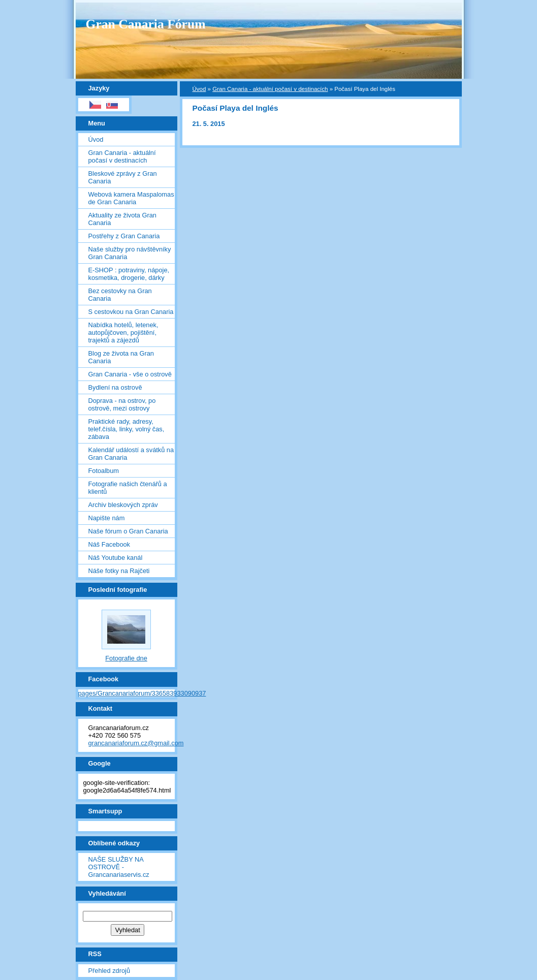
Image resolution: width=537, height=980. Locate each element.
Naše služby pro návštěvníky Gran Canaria (130, 253)
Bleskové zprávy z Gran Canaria (123, 177)
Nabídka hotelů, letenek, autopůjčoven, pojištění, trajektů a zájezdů (123, 333)
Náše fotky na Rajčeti (119, 571)
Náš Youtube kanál (116, 558)
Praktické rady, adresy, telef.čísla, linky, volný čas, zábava (127, 429)
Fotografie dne (126, 658)
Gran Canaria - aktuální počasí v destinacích (122, 156)
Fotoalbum (104, 471)
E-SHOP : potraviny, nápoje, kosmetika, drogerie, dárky (129, 274)
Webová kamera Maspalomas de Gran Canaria (131, 198)
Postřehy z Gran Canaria (124, 236)
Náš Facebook (109, 544)
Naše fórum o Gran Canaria (128, 531)
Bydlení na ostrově (115, 387)
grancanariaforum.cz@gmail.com (136, 743)
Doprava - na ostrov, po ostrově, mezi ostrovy (122, 404)
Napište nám (107, 518)
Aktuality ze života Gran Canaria (122, 219)
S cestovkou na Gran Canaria (131, 312)
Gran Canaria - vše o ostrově (130, 374)
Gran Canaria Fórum (146, 24)
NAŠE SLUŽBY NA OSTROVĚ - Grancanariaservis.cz (119, 867)
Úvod (96, 139)
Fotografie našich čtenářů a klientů (128, 488)
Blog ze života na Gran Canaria (121, 357)
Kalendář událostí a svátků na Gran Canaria (131, 454)
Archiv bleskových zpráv (123, 505)
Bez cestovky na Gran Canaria (120, 295)
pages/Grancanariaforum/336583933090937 (142, 693)
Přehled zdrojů (109, 971)
